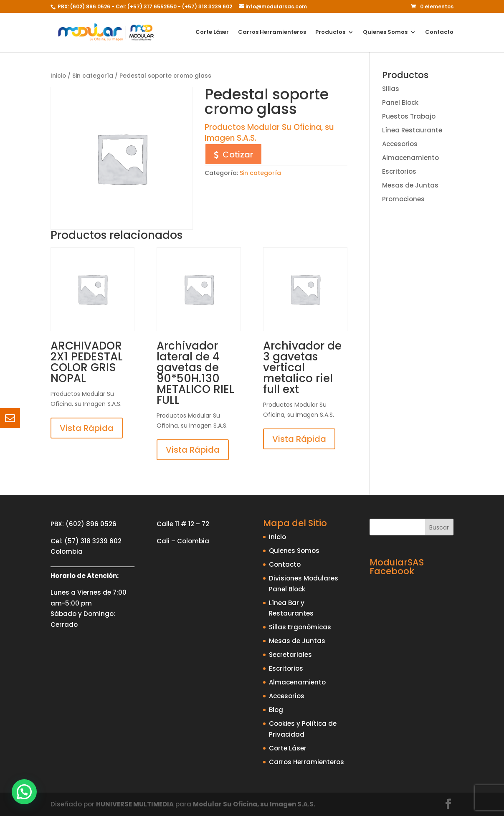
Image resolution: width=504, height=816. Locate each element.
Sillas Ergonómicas (300, 627)
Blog (276, 710)
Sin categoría (93, 76)
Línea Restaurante (412, 130)
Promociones (403, 199)
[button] (24, 792)
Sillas (391, 89)
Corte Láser (212, 33)
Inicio (58, 76)
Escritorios (399, 171)
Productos (330, 33)
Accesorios (400, 144)
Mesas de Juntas (410, 185)
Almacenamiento (410, 158)
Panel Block (400, 103)
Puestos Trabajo (409, 116)
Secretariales (290, 655)
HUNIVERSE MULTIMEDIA (135, 804)
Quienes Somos (385, 33)
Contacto (439, 33)
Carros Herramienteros (272, 33)
